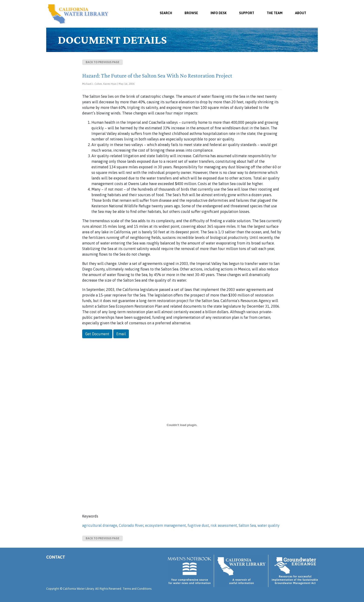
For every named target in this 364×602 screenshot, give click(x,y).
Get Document (97, 334)
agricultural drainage (100, 525)
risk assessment (224, 525)
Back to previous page (102, 62)
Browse (191, 13)
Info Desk (219, 13)
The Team (275, 13)
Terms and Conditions (137, 589)
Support (247, 13)
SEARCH (166, 13)
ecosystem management (166, 525)
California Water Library (78, 14)
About (301, 13)
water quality (268, 525)
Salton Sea (247, 525)
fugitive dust (198, 525)
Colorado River (131, 525)
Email (121, 334)
